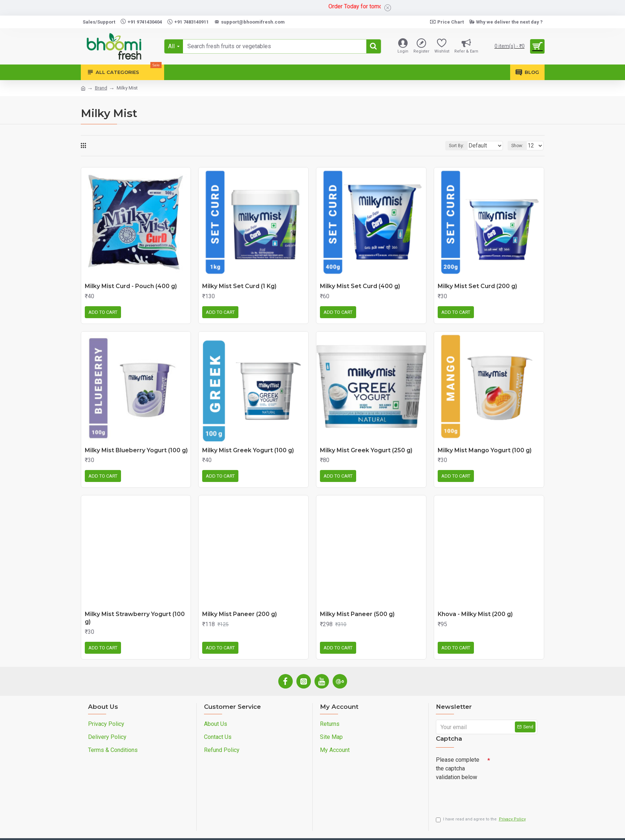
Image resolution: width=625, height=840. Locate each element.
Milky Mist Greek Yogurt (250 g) (366, 450)
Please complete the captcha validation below (458, 768)
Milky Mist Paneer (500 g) (357, 614)
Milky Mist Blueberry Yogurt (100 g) (136, 450)
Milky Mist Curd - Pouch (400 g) (131, 286)
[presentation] (487, 797)
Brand (101, 88)
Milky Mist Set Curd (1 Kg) (239, 286)
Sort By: (451, 146)
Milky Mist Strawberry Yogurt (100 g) (135, 618)
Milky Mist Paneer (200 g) (239, 614)
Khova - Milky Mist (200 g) (475, 614)
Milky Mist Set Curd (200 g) (477, 286)
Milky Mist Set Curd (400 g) (360, 286)
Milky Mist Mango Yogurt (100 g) (485, 450)
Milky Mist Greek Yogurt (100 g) (248, 450)
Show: (519, 146)
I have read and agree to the (481, 821)
